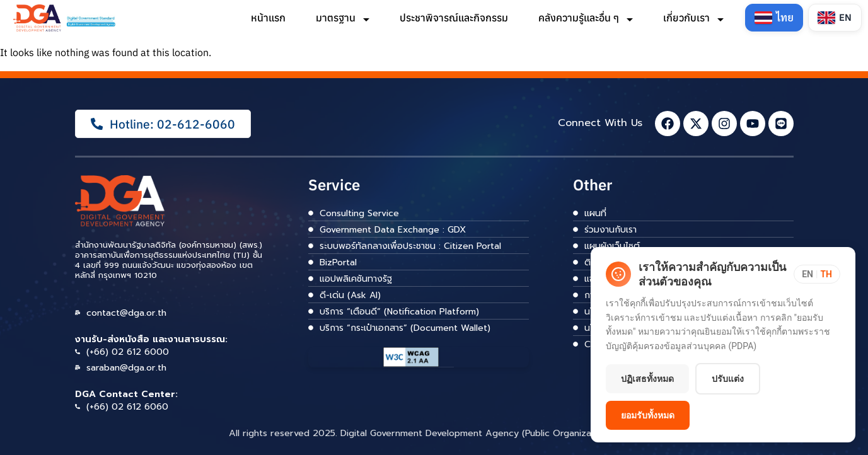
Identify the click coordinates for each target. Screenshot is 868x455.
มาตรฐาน (343, 18)
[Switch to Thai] (774, 18)
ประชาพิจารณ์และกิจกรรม (454, 18)
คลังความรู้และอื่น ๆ (586, 18)
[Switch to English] (835, 18)
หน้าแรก (268, 18)
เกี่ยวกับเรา (693, 18)
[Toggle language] (817, 274)
